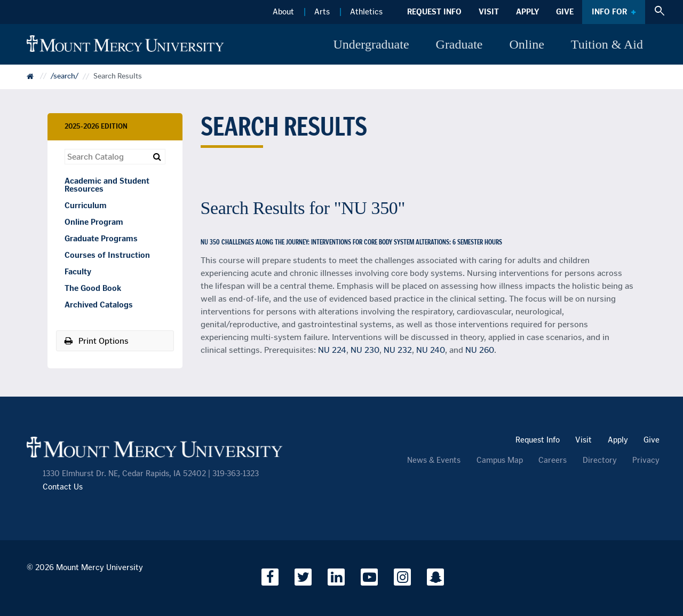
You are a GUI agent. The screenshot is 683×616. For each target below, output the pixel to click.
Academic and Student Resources (107, 185)
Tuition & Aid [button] (607, 44)
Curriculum (86, 206)
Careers (553, 460)
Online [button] (527, 44)
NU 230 (365, 350)
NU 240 (431, 350)
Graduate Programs (101, 239)
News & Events (434, 460)
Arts (322, 12)
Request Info (434, 12)
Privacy (646, 460)
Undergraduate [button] (371, 44)
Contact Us (63, 487)
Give (565, 12)
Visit (489, 12)
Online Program (94, 222)
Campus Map (500, 460)
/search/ (65, 77)
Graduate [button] (459, 44)
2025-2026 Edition (96, 126)
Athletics (366, 12)
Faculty (78, 272)
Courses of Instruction (107, 255)
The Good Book (93, 288)
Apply (527, 12)
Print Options (97, 341)
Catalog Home (37, 80)
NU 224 (332, 350)
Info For (609, 12)
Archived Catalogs (99, 305)
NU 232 (398, 350)
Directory (600, 460)
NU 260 (480, 350)
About (283, 12)
